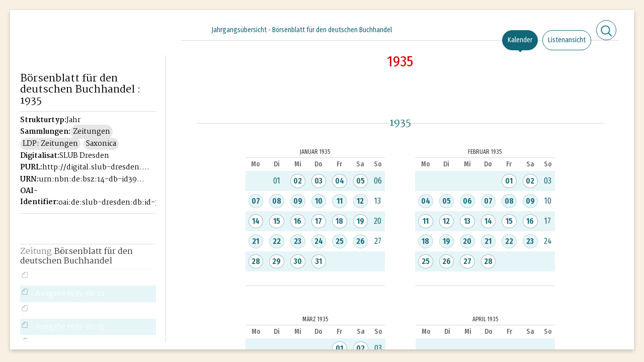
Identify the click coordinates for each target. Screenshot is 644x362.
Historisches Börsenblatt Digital (66, 48)
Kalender (520, 40)
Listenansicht (567, 40)
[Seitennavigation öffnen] (159, 29)
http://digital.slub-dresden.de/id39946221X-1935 (96, 167)
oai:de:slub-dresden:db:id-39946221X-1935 (112, 203)
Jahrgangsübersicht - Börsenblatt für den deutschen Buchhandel (302, 30)
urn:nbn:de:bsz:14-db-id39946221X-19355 (93, 179)
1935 (400, 61)
